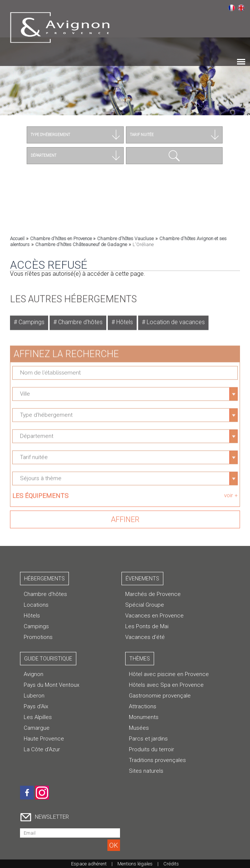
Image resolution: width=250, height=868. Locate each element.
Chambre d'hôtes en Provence (61, 238)
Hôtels (124, 319)
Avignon (34, 674)
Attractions (143, 706)
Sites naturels (146, 771)
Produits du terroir (151, 749)
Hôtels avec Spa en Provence (166, 685)
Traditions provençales (157, 760)
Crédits (171, 864)
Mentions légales (135, 864)
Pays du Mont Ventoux (51, 685)
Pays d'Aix (36, 706)
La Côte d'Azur (42, 749)
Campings (31, 319)
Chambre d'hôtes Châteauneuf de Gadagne (81, 244)
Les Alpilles (38, 717)
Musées (139, 728)
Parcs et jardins (148, 739)
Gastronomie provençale (160, 696)
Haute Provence (44, 739)
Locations (36, 605)
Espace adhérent (89, 864)
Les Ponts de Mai (147, 626)
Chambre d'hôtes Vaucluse (125, 238)
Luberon (34, 696)
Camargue (37, 728)
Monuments (144, 717)
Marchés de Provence (153, 594)
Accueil (17, 238)
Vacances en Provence (154, 616)
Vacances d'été (145, 637)
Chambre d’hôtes (45, 594)
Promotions (38, 637)
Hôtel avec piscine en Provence (169, 674)
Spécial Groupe (145, 605)
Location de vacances (175, 319)
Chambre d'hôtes (80, 319)
